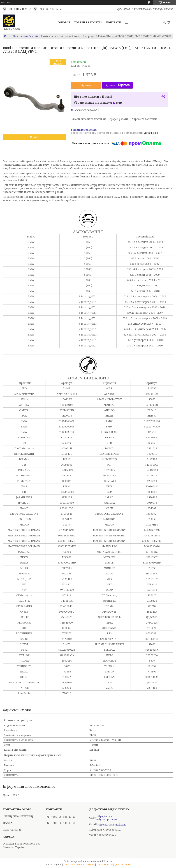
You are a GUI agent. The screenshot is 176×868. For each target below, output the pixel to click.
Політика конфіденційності (113, 865)
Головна (64, 22)
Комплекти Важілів (26, 36)
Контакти (114, 22)
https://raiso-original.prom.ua (107, 818)
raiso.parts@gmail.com (112, 825)
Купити (86, 85)
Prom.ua (108, 861)
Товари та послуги (88, 22)
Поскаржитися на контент (79, 865)
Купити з (118, 85)
